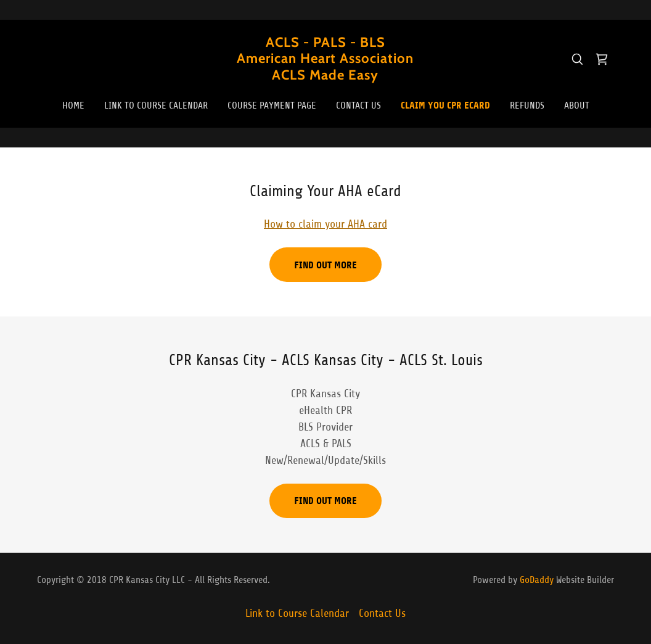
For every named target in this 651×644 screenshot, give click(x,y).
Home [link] (73, 105)
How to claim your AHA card (325, 224)
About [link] (577, 105)
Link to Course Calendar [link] (156, 105)
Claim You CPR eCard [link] (445, 105)
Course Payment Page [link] (272, 105)
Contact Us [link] (358, 105)
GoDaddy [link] (537, 580)
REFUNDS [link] (527, 105)
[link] (325, 76)
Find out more (325, 265)
